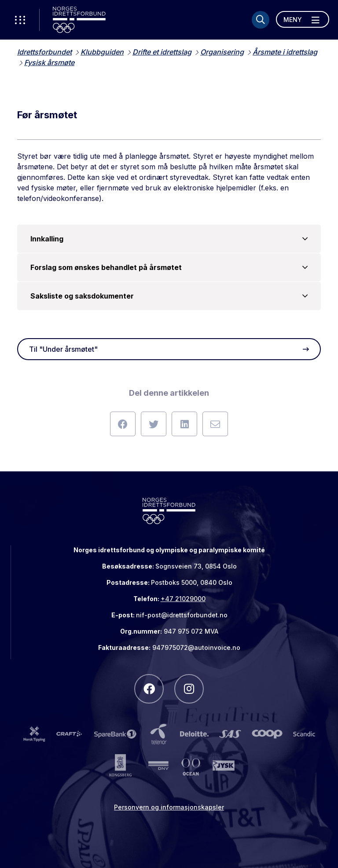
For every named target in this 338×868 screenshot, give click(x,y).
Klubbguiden (102, 52)
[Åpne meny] (303, 19)
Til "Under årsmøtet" (169, 349)
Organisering (222, 52)
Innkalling (169, 239)
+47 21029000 (183, 599)
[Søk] (261, 20)
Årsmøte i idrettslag (285, 52)
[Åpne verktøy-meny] (20, 20)
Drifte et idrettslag (162, 52)
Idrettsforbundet (44, 52)
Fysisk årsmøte (49, 62)
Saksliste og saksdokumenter (169, 296)
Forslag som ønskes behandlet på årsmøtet (169, 267)
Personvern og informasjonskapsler (169, 807)
